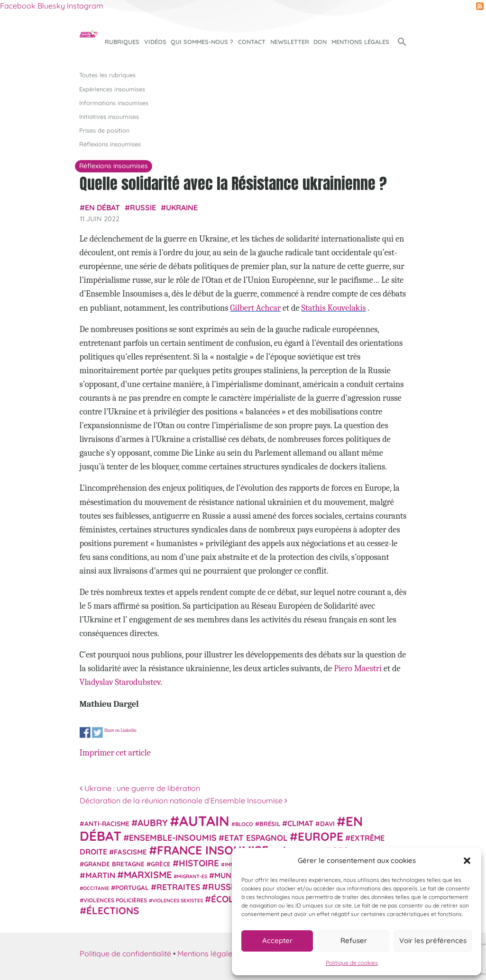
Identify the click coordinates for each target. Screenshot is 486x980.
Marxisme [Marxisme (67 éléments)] (148, 875)
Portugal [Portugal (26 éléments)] (132, 888)
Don (320, 42)
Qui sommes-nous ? (202, 42)
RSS (480, 6)
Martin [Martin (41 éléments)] (100, 875)
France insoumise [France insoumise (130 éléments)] (213, 850)
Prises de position (104, 130)
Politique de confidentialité (125, 953)
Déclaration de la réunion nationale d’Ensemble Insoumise (183, 800)
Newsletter (290, 42)
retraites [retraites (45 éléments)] (178, 887)
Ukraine (182, 207)
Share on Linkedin (120, 730)
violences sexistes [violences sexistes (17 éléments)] (178, 900)
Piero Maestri (358, 668)
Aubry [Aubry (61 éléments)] (153, 823)
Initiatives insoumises (109, 117)
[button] (467, 861)
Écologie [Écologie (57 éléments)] (233, 899)
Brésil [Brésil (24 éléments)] (270, 824)
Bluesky (51, 6)
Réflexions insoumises (110, 144)
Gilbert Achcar (255, 308)
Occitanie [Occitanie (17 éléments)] (96, 888)
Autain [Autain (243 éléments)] (204, 821)
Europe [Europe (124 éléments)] (321, 836)
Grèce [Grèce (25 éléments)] (161, 864)
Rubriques (122, 42)
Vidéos (155, 42)
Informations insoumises (114, 103)
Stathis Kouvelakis (334, 308)
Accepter (277, 940)
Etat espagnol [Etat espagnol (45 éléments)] (256, 838)
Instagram (85, 6)
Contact (252, 42)
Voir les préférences (433, 940)
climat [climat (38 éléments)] (300, 823)
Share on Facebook (85, 733)
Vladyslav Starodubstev (120, 682)
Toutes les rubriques (107, 75)
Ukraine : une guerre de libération (140, 788)
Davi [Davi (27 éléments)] (327, 823)
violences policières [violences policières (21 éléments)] (115, 900)
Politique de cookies (352, 963)
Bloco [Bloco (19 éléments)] (244, 824)
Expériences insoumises (112, 89)
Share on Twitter (97, 733)
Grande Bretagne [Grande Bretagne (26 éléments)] (114, 864)
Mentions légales (360, 42)
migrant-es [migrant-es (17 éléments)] (192, 876)
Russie (143, 207)
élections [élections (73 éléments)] (113, 910)
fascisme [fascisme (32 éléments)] (130, 852)
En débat (102, 207)
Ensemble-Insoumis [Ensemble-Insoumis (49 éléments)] (173, 837)
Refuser (354, 940)
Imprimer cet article (115, 753)
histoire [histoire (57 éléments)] (199, 863)
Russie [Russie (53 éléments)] (223, 887)
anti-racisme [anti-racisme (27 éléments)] (107, 823)
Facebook (18, 6)
